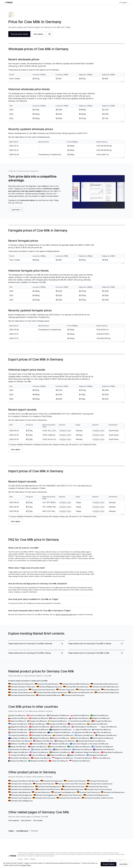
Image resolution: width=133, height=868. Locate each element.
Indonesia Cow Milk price (81, 761)
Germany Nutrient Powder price (22, 684)
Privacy (20, 859)
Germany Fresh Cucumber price (101, 784)
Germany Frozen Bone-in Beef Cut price (99, 798)
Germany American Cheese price (43, 690)
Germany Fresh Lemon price (45, 798)
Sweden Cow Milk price (40, 730)
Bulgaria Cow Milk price (19, 727)
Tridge (11, 831)
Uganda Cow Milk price (41, 738)
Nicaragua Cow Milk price (98, 755)
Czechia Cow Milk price (19, 718)
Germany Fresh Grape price (73, 789)
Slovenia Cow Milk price (62, 727)
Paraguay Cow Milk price (66, 741)
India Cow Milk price (18, 715)
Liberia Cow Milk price (40, 752)
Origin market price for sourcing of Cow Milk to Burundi (30, 644)
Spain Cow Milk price (18, 721)
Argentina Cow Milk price (83, 732)
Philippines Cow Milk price (107, 735)
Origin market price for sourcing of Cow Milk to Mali (89, 653)
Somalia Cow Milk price (83, 749)
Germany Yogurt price (67, 690)
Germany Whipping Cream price (51, 687)
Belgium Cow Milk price (101, 718)
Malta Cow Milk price (39, 732)
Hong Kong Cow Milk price (113, 752)
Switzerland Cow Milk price (42, 735)
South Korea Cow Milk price (80, 721)
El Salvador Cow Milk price (104, 747)
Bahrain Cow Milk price (38, 747)
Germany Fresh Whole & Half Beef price (25, 781)
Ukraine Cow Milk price (19, 730)
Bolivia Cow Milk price (58, 747)
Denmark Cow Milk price (40, 727)
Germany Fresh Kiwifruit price (49, 789)
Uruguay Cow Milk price (19, 735)
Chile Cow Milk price (104, 732)
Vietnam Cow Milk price (42, 758)
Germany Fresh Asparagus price (49, 787)
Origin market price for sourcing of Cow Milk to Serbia (90, 644)
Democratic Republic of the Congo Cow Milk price (90, 744)
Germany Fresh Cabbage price (22, 801)
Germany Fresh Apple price (53, 781)
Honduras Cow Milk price (43, 749)
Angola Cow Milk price (58, 755)
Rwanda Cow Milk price (39, 761)
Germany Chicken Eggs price (22, 795)
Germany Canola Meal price (21, 792)
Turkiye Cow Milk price (60, 761)
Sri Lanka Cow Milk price (20, 752)
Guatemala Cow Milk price (20, 749)
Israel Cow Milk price (84, 758)
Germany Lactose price (19, 690)
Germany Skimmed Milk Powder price (76, 684)
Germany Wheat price (42, 792)
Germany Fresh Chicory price (72, 795)
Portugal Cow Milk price (103, 721)
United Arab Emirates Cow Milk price (92, 741)
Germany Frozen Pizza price (74, 695)
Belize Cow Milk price (63, 749)
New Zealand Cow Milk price (60, 732)
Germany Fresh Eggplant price (47, 795)
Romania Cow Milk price (58, 724)
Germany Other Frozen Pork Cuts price (72, 784)
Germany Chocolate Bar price (48, 684)
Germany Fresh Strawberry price (22, 787)
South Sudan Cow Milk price (103, 738)
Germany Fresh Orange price (21, 798)
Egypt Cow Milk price (78, 755)
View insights (38, 820)
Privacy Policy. (26, 865)
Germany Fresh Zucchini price (70, 798)
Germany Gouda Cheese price (22, 692)
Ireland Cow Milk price (59, 721)
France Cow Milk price (60, 718)
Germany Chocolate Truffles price (23, 687)
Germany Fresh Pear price (45, 784)
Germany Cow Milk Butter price (82, 692)
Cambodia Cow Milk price (105, 749)
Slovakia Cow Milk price (80, 718)
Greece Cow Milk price (85, 735)
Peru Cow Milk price (103, 758)
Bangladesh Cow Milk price (62, 730)
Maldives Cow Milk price (20, 744)
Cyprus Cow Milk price (109, 727)
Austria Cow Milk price (37, 715)
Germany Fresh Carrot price (75, 787)
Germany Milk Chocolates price (77, 687)
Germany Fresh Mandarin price (65, 792)
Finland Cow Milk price (103, 730)
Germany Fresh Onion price (98, 787)
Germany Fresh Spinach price (114, 792)
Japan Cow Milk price (83, 730)
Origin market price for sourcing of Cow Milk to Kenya (30, 653)
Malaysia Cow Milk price (45, 741)
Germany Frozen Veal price (76, 781)
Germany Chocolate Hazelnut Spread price (52, 692)
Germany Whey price (111, 690)
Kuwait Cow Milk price (19, 761)
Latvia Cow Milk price (78, 724)
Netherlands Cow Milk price (59, 715)
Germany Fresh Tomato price (21, 784)
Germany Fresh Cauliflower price (23, 789)
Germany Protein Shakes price (108, 692)
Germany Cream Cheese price (89, 690)
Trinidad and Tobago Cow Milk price (87, 752)
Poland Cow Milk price (81, 715)
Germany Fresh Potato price (90, 792)
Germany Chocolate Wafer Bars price (106, 687)
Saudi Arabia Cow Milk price (80, 747)
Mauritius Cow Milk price (61, 752)
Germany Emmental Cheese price (23, 695)
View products (26, 820)
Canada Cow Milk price (40, 718)
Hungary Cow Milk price (38, 721)
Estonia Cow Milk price (19, 724)
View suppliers (14, 820)
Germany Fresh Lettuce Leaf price (99, 789)
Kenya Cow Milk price (19, 747)
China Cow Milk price (40, 744)
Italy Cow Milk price (38, 724)
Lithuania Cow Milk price (99, 724)
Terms (26, 859)
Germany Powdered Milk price (50, 695)
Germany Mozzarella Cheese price (106, 684)
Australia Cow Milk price (20, 738)
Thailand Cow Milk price (60, 744)
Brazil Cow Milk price (101, 715)
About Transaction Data (64, 615)
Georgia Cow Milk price (19, 755)
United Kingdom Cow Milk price (85, 727)
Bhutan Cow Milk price (81, 738)
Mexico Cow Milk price (61, 738)
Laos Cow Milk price (39, 755)
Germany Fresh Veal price (99, 781)
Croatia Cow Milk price (19, 732)
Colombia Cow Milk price (64, 735)
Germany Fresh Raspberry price (97, 795)
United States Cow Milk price (21, 741)
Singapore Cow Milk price (64, 758)
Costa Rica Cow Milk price (20, 758)
